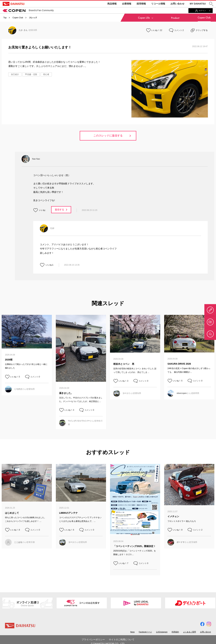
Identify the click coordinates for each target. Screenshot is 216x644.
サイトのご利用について (122, 640)
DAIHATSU (14, 4)
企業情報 (127, 4)
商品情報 (112, 4)
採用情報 (141, 4)
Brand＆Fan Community (28, 10)
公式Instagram (162, 632)
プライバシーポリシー (93, 640)
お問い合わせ (177, 4)
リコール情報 (158, 4)
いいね (42, 210)
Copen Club (18, 18)
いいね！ (155, 30)
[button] (211, 4)
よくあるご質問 (189, 632)
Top (5, 18)
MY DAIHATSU (198, 4)
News (132, 632)
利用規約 (175, 632)
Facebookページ (145, 632)
